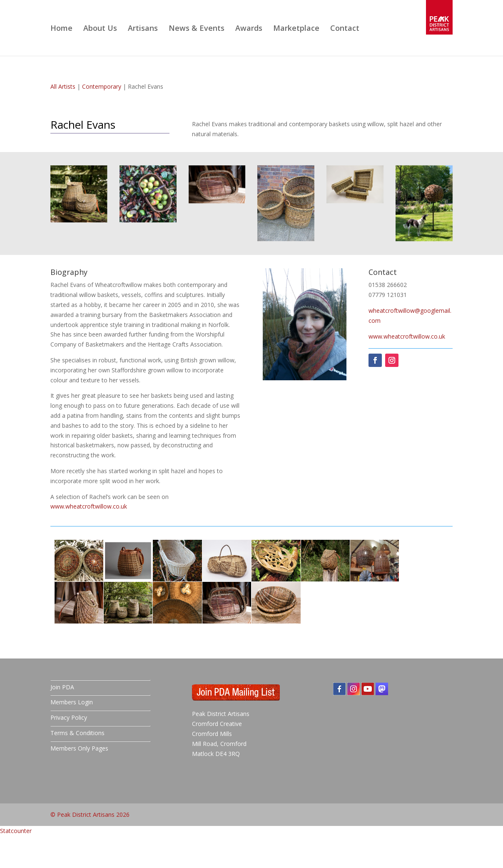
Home (61, 29)
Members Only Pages (79, 748)
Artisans (143, 29)
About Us (100, 29)
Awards (249, 29)
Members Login (72, 702)
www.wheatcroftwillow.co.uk (89, 506)
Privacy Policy (69, 717)
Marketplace (296, 29)
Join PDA (62, 687)
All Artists (63, 86)
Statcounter (16, 831)
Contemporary (102, 86)
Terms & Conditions (77, 733)
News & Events (197, 29)
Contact (345, 29)
